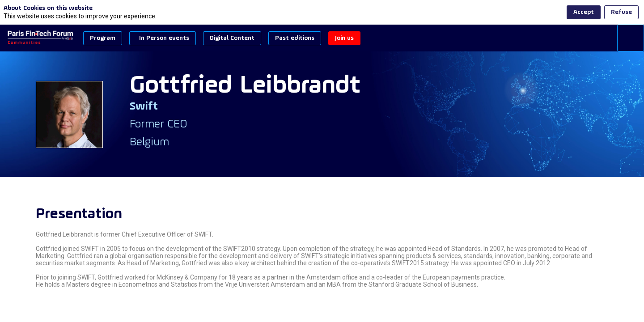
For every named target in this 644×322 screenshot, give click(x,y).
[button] (103, 38)
